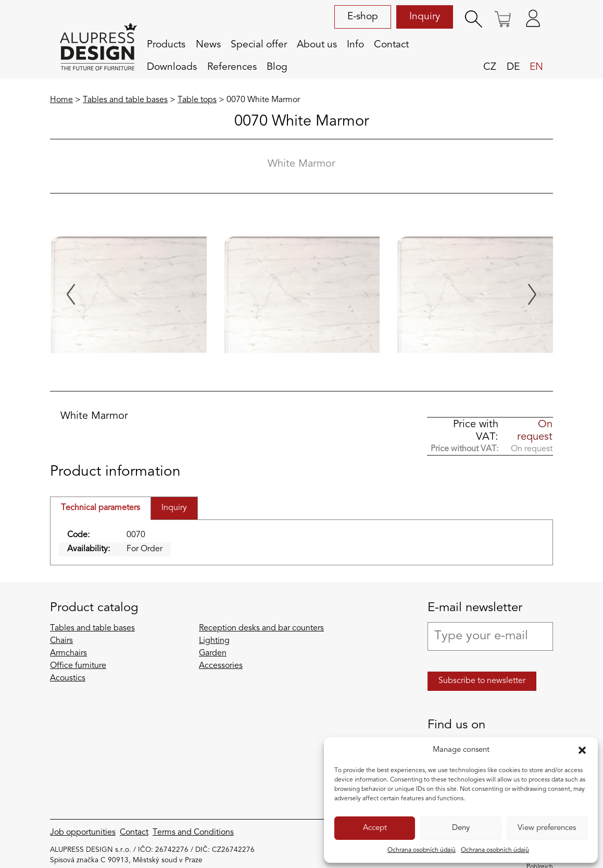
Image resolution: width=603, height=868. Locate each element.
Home (61, 100)
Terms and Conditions (193, 833)
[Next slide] (532, 294)
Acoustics (68, 678)
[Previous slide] (71, 294)
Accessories (221, 666)
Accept (375, 828)
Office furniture (78, 666)
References (232, 67)
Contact (391, 45)
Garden (213, 653)
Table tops (197, 100)
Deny (461, 828)
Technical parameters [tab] (100, 508)
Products (166, 45)
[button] (582, 750)
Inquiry (425, 17)
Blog (277, 67)
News (208, 45)
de (513, 67)
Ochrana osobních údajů (422, 850)
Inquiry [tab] (174, 508)
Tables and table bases (125, 100)
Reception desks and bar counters (261, 628)
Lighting (214, 641)
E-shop (363, 17)
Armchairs (68, 653)
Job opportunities (83, 833)
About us (317, 45)
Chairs (61, 641)
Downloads (172, 67)
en (536, 67)
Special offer (259, 45)
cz (490, 67)
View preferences (547, 828)
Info (355, 45)
